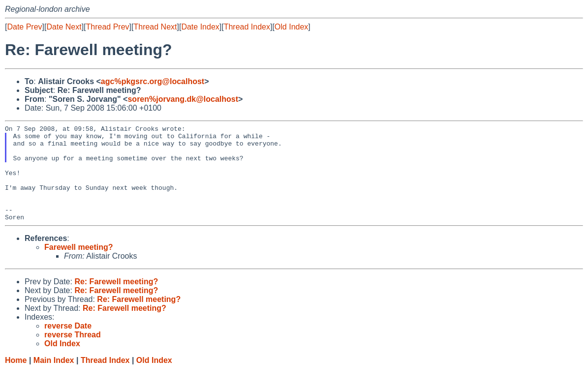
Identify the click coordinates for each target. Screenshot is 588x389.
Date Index (200, 27)
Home (16, 379)
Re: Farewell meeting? (116, 301)
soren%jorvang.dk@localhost (183, 99)
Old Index (291, 27)
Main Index (54, 379)
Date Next (64, 27)
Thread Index (247, 27)
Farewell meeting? (79, 266)
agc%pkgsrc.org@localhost (153, 81)
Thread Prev (108, 27)
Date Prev (24, 27)
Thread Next (155, 27)
